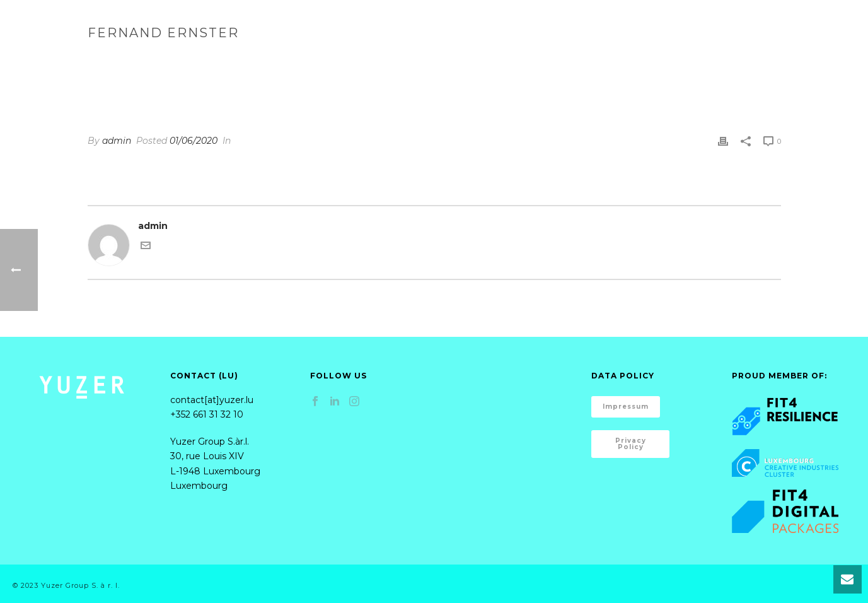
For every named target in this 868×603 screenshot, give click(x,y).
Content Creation (791, 28)
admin (117, 141)
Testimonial (658, 60)
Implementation (685, 28)
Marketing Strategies (569, 28)
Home (478, 28)
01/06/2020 (194, 141)
